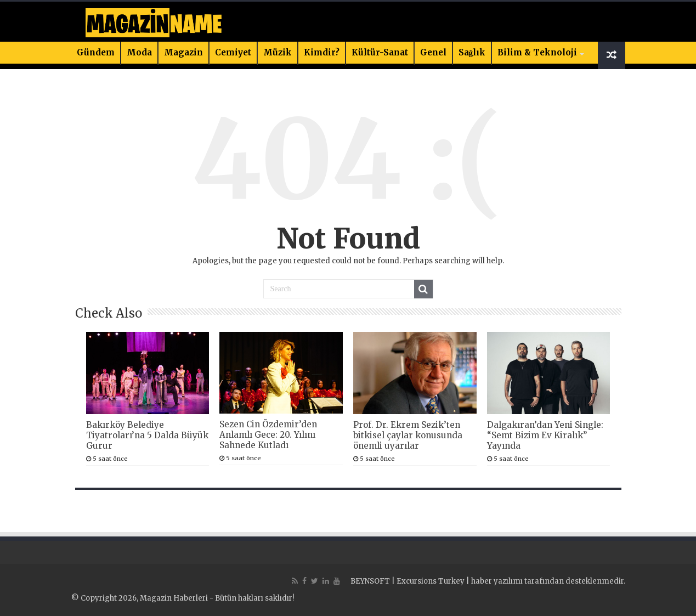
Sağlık (472, 52)
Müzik (278, 52)
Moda (139, 52)
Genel (433, 52)
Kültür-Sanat (380, 52)
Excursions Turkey (431, 581)
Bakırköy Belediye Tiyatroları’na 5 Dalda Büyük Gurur (147, 435)
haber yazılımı (497, 581)
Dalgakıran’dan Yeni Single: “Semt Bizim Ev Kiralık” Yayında (545, 435)
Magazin (183, 52)
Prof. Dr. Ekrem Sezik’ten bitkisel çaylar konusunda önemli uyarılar (408, 435)
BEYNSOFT (370, 581)
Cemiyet (233, 52)
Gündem (96, 52)
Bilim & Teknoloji (537, 52)
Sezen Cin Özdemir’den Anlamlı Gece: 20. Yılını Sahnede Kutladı (268, 435)
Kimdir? (322, 52)
